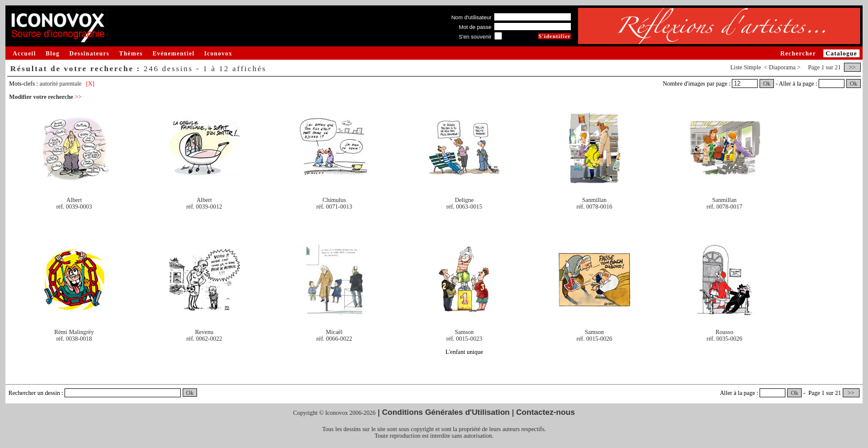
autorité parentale (61, 84)
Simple (752, 67)
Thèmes (131, 53)
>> (852, 67)
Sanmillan (595, 200)
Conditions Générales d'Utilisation (446, 412)
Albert (74, 200)
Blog (53, 53)
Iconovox (219, 53)
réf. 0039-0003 (74, 207)
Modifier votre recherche (45, 97)
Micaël (335, 332)
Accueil (24, 53)
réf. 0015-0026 (594, 339)
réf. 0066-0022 (334, 339)
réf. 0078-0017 (724, 207)
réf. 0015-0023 (464, 339)
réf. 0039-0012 (204, 207)
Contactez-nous (546, 412)
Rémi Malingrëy (74, 332)
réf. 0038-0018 (74, 339)
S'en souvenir (475, 37)
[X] (90, 84)
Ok (767, 84)
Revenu (204, 332)
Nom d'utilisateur (472, 17)
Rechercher (798, 53)
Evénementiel (174, 53)
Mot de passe (475, 27)
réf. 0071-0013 (334, 207)
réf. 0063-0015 (464, 207)
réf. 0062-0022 (204, 339)
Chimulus (334, 200)
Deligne (464, 200)
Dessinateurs (89, 53)
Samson (464, 332)
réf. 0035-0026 (724, 339)
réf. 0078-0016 (594, 207)
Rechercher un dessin (34, 393)
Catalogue (841, 53)
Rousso (724, 332)
